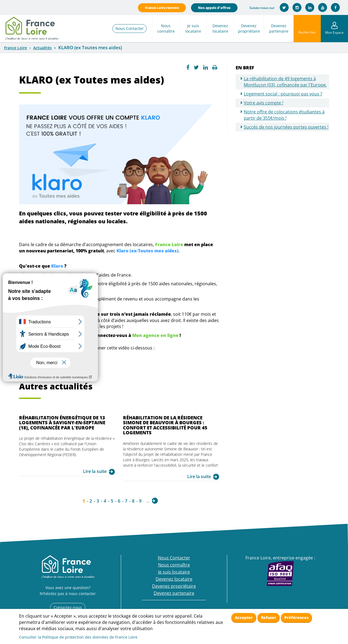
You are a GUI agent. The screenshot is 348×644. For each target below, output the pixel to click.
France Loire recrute (162, 8)
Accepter (244, 617)
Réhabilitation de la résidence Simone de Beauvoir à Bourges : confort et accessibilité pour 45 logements (165, 425)
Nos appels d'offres (214, 8)
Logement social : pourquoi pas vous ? (283, 94)
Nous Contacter (130, 28)
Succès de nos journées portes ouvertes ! (286, 127)
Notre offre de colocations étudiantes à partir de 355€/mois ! (284, 115)
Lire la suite (95, 471)
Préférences (296, 617)
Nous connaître (166, 28)
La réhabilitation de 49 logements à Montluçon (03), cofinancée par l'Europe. (285, 82)
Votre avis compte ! (264, 103)
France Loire (16, 48)
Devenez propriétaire (249, 28)
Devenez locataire (220, 28)
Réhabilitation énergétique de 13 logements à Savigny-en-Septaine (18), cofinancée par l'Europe (62, 423)
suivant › (155, 501)
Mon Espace (334, 32)
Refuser (269, 617)
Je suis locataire (193, 28)
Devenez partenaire (279, 28)
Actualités (42, 48)
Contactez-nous (68, 607)
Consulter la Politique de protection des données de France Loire (78, 637)
